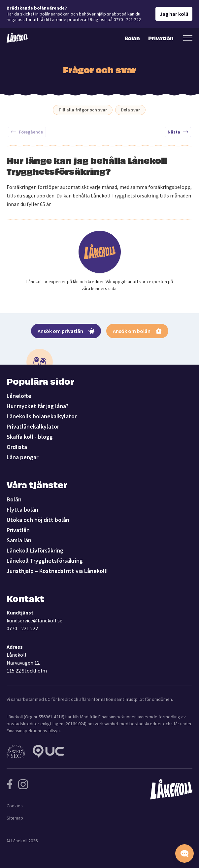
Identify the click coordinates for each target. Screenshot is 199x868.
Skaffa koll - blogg (30, 437)
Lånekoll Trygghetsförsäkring (45, 561)
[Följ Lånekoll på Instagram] (23, 784)
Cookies (15, 806)
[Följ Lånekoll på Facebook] (10, 784)
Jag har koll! (174, 14)
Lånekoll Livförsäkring (35, 550)
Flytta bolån (22, 509)
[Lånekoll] (17, 38)
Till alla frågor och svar (83, 110)
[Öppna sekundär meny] (188, 38)
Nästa (178, 132)
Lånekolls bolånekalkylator (42, 416)
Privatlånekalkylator (33, 426)
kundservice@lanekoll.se (34, 620)
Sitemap (15, 818)
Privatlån (160, 38)
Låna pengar (22, 457)
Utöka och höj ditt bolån (38, 520)
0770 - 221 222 (22, 628)
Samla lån (19, 540)
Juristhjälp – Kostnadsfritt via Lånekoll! (57, 571)
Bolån (132, 38)
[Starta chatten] (184, 853)
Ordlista (17, 447)
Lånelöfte (19, 396)
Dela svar (130, 110)
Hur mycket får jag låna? (38, 406)
